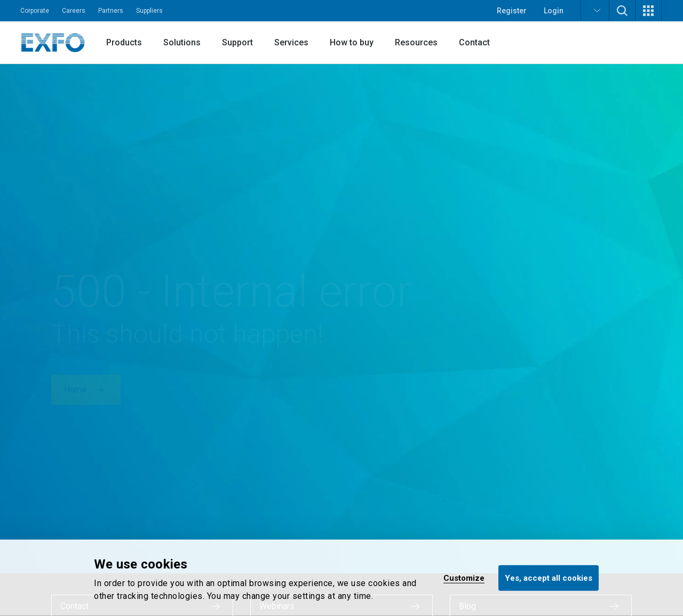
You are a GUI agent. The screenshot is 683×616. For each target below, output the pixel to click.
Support (237, 42)
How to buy (352, 42)
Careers (74, 11)
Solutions (182, 42)
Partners (111, 11)
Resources (416, 42)
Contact (474, 42)
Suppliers (149, 11)
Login (554, 11)
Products (124, 42)
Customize (464, 578)
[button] (595, 11)
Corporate (35, 11)
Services (291, 42)
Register (512, 11)
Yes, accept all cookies (549, 578)
